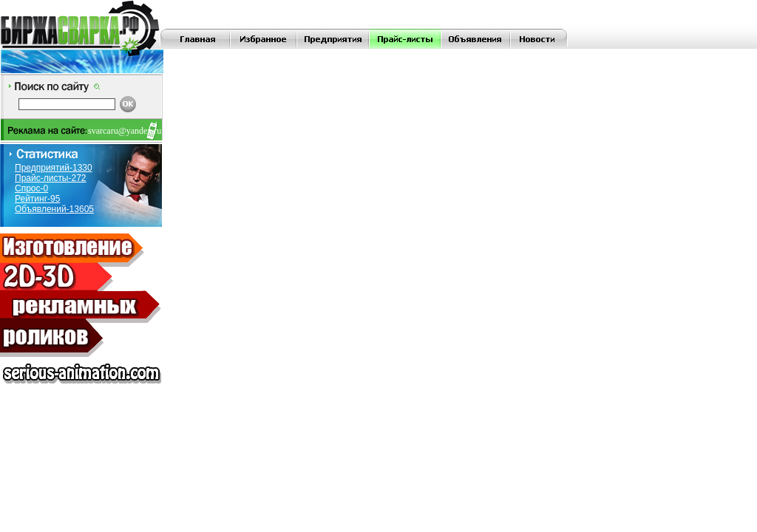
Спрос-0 (31, 188)
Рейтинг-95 (37, 199)
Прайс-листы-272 (51, 178)
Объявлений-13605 (54, 209)
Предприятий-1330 (54, 168)
